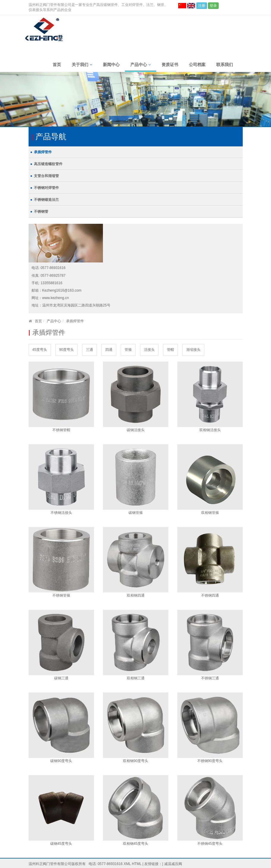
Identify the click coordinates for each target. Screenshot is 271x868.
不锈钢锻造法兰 (46, 200)
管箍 (128, 350)
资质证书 (170, 65)
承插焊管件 (43, 152)
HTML (137, 864)
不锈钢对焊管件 (46, 188)
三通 (90, 350)
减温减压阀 (173, 864)
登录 (213, 6)
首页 (57, 65)
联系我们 (225, 65)
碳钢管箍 (136, 513)
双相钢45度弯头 (135, 844)
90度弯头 (66, 350)
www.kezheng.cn (56, 298)
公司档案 (197, 65)
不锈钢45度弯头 (210, 844)
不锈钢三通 (210, 678)
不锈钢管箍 (61, 595)
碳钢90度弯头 (61, 761)
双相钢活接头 (210, 430)
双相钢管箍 (210, 513)
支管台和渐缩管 (46, 176)
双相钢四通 (136, 595)
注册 (202, 6)
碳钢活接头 (136, 430)
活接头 (149, 350)
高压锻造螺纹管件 (48, 164)
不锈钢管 (41, 212)
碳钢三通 (61, 678)
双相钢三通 (136, 678)
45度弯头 (40, 350)
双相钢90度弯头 (135, 761)
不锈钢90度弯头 (210, 761)
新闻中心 (111, 65)
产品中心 (141, 65)
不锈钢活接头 (61, 513)
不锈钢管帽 (61, 430)
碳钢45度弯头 (61, 844)
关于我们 (82, 65)
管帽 (170, 350)
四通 (109, 350)
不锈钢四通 (210, 595)
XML (127, 864)
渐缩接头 (193, 350)
